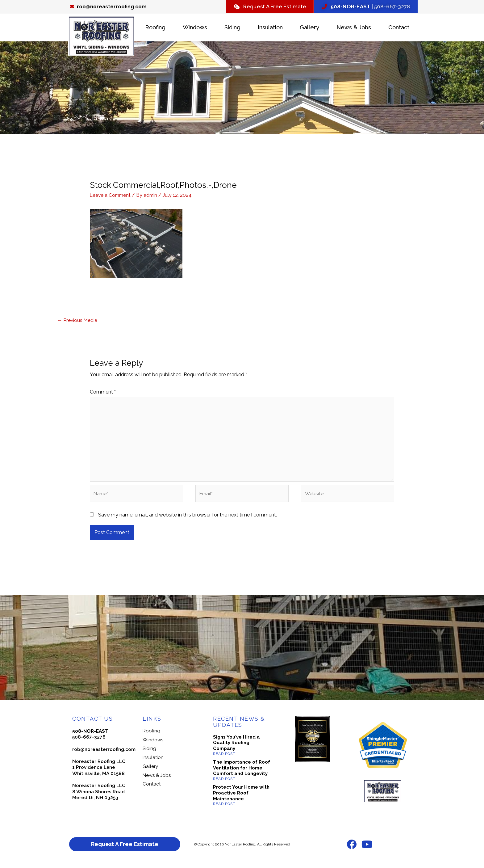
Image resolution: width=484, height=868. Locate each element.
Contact (399, 28)
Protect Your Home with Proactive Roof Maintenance (241, 797)
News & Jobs (354, 28)
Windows (195, 28)
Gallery (309, 28)
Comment (103, 393)
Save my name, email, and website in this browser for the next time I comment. (188, 519)
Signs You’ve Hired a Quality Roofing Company (236, 747)
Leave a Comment (111, 196)
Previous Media (78, 321)
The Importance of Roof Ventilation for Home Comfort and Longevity (242, 772)
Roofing (155, 28)
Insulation (270, 28)
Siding (232, 28)
